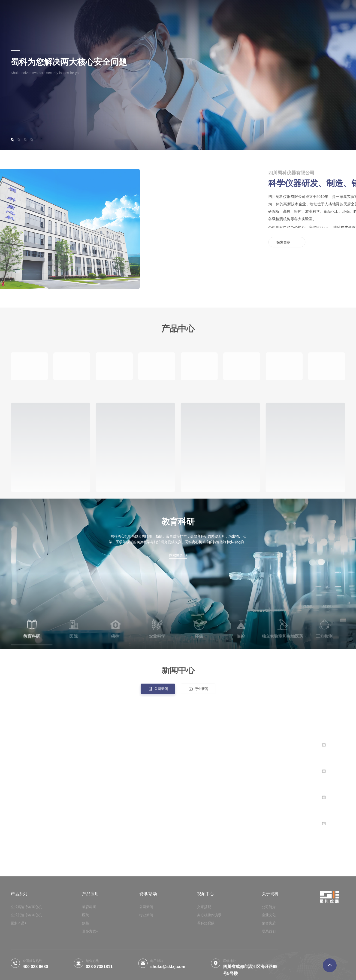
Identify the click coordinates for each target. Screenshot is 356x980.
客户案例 (227, 10)
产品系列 (96, 10)
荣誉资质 (183, 10)
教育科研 (178, 522)
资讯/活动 (205, 10)
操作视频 (139, 10)
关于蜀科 (161, 10)
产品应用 (118, 10)
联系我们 (249, 10)
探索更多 (29, 95)
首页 (78, 6)
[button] (12, 140)
